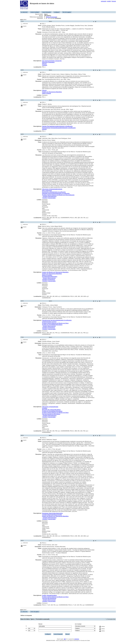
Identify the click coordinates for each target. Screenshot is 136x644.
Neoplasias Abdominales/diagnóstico (52, 513)
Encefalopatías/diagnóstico (50, 277)
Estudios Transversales (49, 198)
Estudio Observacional (49, 278)
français (114, 1)
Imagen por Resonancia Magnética (52, 92)
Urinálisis (45, 408)
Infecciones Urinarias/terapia (50, 407)
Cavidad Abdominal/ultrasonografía (52, 515)
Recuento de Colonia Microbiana (51, 410)
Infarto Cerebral (46, 93)
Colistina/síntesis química (49, 322)
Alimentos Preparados (48, 62)
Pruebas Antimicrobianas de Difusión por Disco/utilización (58, 195)
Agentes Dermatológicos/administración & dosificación (57, 126)
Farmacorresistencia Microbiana (51, 414)
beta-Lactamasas (47, 190)
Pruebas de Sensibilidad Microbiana (52, 325)
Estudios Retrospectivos (50, 196)
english (109, 1)
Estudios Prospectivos (49, 279)
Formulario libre (111, 619)
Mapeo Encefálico (47, 275)
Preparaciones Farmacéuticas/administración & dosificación (59, 128)
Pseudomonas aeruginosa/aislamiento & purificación (57, 320)
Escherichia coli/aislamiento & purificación (54, 192)
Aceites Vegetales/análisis (49, 595)
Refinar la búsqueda (51, 17)
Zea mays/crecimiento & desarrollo (52, 61)
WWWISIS (77, 639)
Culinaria (45, 65)
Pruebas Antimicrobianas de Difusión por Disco (55, 323)
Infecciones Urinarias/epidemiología (52, 189)
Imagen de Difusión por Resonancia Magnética (55, 272)
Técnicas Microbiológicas (49, 598)
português (104, 1)
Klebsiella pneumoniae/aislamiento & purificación (56, 193)
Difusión (44, 64)
